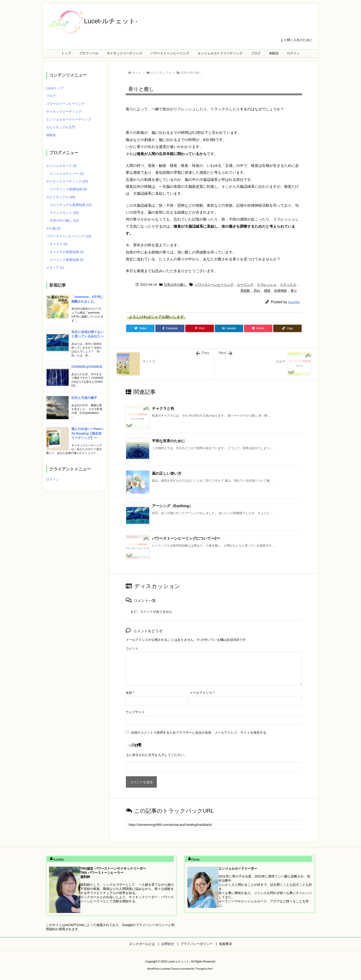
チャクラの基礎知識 (67, 252)
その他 (53, 228)
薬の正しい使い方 (167, 473)
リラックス (288, 285)
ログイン (52, 479)
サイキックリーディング (64, 112)
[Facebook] (170, 328)
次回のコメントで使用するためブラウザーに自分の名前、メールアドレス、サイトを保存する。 (200, 733)
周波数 (245, 291)
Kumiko (294, 302)
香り (294, 291)
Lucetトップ (55, 88)
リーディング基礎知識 (68, 189)
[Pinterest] (199, 328)
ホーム (137, 73)
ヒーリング (245, 285)
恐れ (257, 291)
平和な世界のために (169, 441)
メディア (55, 268)
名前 (130, 693)
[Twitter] (140, 328)
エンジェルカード (61, 166)
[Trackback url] (214, 825)
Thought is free (204, 969)
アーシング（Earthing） (172, 506)
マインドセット (64, 213)
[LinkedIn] (229, 328)
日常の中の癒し (191, 73)
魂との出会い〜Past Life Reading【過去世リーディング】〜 (87, 433)
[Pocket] (258, 328)
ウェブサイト (135, 712)
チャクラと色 (163, 408)
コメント (132, 648)
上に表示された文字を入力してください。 (156, 755)
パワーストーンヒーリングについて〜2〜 (186, 538)
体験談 (51, 135)
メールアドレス (202, 693)
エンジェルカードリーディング (69, 119)
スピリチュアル (161, 73)
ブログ (51, 96)
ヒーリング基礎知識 (67, 260)
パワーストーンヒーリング (214, 285)
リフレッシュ (267, 285)
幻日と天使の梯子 (84, 398)
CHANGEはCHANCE (87, 367)
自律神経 (280, 291)
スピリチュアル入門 (61, 127)
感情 (267, 291)
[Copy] (287, 328)
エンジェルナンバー (67, 174)
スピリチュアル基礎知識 (71, 205)
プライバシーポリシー (152, 925)
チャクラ (59, 244)
